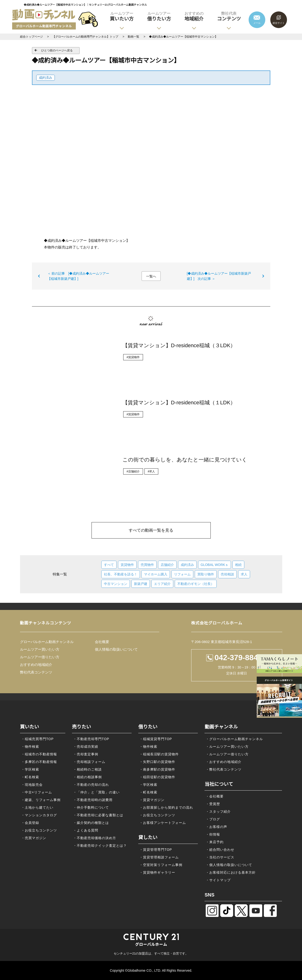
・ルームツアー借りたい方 (227, 754)
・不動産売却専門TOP (91, 739)
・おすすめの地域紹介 (224, 762)
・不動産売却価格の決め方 (95, 838)
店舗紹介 (167, 565)
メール (257, 23)
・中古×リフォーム (37, 792)
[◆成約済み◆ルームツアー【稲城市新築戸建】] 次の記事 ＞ (219, 276)
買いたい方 (122, 16)
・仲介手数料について (91, 807)
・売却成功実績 (86, 747)
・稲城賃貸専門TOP (156, 739)
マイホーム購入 (156, 574)
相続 (238, 565)
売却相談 (227, 574)
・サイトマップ (218, 880)
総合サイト (279, 23)
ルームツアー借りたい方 (40, 657)
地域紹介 (194, 16)
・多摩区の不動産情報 (39, 762)
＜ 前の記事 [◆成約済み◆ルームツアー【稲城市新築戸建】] (78, 276)
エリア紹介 (162, 584)
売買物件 (147, 565)
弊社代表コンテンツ (36, 672)
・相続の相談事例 (87, 777)
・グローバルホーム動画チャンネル (234, 739)
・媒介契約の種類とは (91, 823)
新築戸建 (141, 584)
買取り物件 (206, 574)
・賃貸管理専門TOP (156, 850)
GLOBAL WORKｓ (215, 565)
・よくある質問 (86, 830)
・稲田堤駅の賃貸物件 (157, 777)
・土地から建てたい (37, 807)
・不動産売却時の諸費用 (93, 800)
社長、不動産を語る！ (121, 574)
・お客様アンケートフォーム (163, 823)
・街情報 (213, 834)
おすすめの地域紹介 (36, 665)
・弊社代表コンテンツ (224, 769)
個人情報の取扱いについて (116, 649)
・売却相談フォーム (89, 762)
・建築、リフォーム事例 (41, 800)
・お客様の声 (216, 827)
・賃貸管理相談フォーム (159, 857)
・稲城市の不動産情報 (39, 754)
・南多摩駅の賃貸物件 (157, 769)
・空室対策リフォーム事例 (161, 865)
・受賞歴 (213, 804)
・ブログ (213, 819)
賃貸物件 (127, 565)
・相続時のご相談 (87, 769)
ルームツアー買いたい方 (40, 649)
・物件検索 (30, 747)
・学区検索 (30, 769)
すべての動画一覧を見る (151, 530)
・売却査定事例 (86, 754)
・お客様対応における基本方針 (231, 872)
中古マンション (116, 584)
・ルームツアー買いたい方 (227, 747)
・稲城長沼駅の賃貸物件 (159, 754)
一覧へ (151, 276)
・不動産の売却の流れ (91, 785)
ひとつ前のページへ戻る (57, 50)
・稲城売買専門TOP (38, 739)
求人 (244, 574)
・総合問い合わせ (220, 850)
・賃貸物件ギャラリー (157, 872)
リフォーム (182, 574)
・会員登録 (30, 823)
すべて (109, 565)
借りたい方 (159, 16)
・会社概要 (215, 796)
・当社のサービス (220, 857)
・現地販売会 (32, 785)
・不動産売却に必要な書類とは (98, 815)
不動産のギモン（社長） (196, 584)
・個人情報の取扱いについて (229, 865)
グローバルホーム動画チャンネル (47, 642)
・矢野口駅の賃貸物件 (157, 762)
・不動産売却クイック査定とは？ (100, 846)
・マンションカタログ (39, 815)
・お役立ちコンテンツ (39, 830)
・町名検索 (30, 777)
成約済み (46, 78)
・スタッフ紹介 (218, 812)
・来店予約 (215, 842)
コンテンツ (229, 16)
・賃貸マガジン (152, 800)
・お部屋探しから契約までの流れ (166, 807)
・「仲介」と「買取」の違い (96, 792)
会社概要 (102, 642)
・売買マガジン (34, 838)
